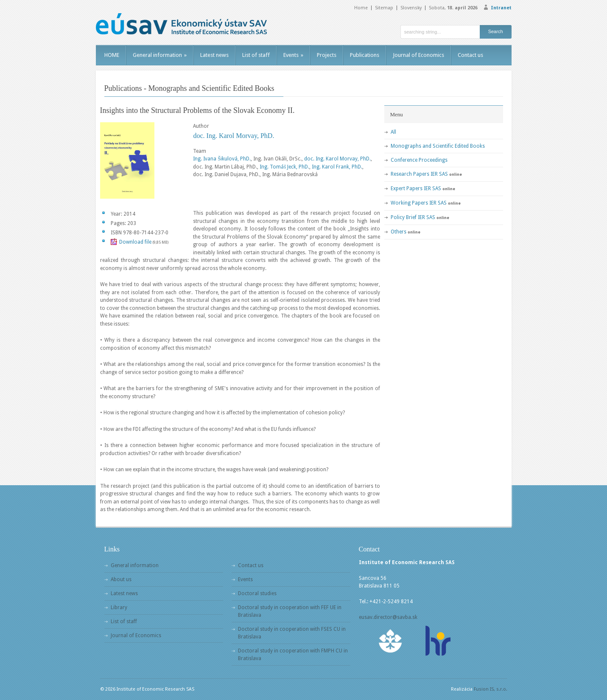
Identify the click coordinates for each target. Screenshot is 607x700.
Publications (365, 55)
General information (160, 55)
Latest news (214, 55)
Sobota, (453, 8)
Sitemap (384, 8)
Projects (327, 55)
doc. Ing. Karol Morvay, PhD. (234, 136)
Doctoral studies (257, 593)
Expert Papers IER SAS (416, 188)
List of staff (256, 55)
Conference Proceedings (419, 160)
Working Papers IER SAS (419, 203)
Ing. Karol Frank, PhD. (337, 167)
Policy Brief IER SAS (413, 217)
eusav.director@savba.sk (388, 617)
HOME (112, 55)
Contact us (470, 55)
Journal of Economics (418, 55)
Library (119, 607)
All (393, 132)
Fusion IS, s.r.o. (491, 689)
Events (293, 55)
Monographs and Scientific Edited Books (438, 146)
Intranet (501, 8)
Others (399, 232)
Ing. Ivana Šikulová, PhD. (222, 159)
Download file (135, 242)
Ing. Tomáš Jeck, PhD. (284, 167)
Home (361, 8)
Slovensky (411, 8)
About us (121, 579)
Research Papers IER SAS (419, 174)
